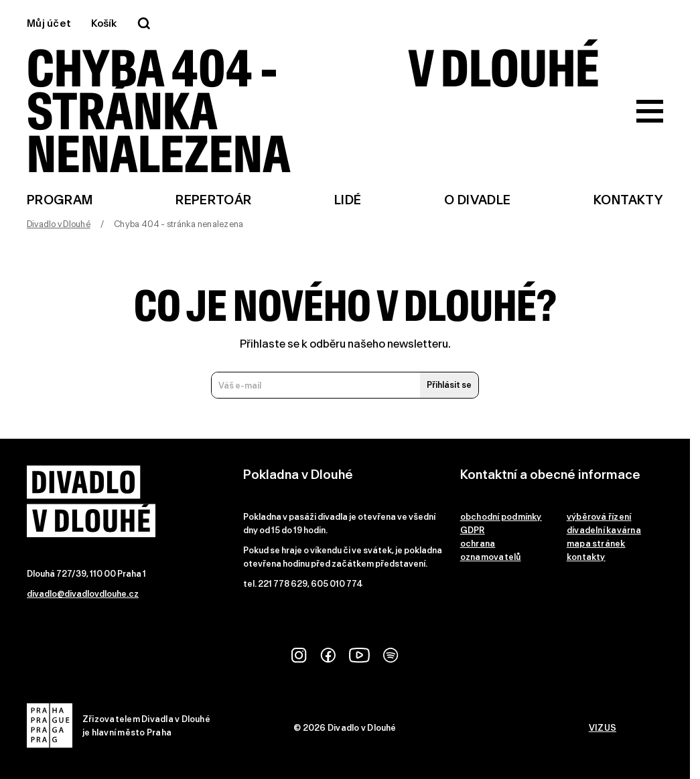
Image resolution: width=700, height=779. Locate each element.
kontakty (586, 557)
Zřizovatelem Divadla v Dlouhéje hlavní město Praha (119, 726)
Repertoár (213, 200)
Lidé (348, 200)
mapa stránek (596, 544)
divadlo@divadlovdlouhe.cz (83, 594)
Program (60, 200)
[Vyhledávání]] (144, 23)
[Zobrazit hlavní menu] (650, 111)
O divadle (477, 200)
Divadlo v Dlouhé (59, 224)
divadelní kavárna (604, 530)
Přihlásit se (449, 385)
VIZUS (603, 728)
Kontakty (628, 200)
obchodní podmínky (501, 517)
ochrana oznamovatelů (491, 550)
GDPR (473, 530)
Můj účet (49, 23)
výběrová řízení (599, 517)
